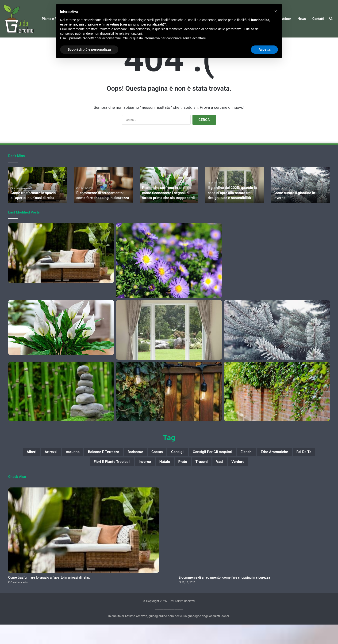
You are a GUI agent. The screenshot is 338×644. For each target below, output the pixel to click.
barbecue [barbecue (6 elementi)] (163, 469)
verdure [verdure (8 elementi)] (290, 481)
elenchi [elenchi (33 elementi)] (301, 469)
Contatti (318, 19)
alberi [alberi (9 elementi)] (35, 469)
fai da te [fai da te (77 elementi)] (94, 481)
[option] (38, 202)
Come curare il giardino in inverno (298, 215)
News (302, 19)
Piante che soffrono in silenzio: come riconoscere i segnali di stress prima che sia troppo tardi (169, 210)
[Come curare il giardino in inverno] (277, 347)
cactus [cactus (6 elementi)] (190, 469)
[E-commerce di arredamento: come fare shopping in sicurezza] (277, 270)
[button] (276, 11)
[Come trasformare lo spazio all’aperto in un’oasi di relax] (61, 270)
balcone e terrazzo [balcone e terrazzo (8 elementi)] (124, 469)
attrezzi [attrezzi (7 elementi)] (59, 469)
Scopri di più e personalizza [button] (89, 49)
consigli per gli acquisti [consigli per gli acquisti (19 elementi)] (259, 469)
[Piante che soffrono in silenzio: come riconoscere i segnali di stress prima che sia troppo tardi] (61, 344)
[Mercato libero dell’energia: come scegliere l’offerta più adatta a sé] (169, 408)
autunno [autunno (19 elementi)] (86, 469)
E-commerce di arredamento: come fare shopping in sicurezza (224, 597)
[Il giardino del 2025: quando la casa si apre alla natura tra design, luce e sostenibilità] (169, 347)
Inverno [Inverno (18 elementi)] (177, 481)
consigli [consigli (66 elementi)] (216, 469)
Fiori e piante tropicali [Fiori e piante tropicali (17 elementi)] (136, 481)
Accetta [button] (264, 49)
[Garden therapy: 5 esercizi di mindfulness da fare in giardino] (61, 408)
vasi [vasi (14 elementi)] (268, 481)
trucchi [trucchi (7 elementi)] (246, 481)
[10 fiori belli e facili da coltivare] (169, 277)
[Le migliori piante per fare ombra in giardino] (277, 408)
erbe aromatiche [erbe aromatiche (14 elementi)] (57, 481)
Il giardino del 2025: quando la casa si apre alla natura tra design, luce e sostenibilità (234, 210)
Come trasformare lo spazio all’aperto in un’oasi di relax (49, 597)
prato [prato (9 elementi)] (223, 481)
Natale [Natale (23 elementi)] (201, 481)
